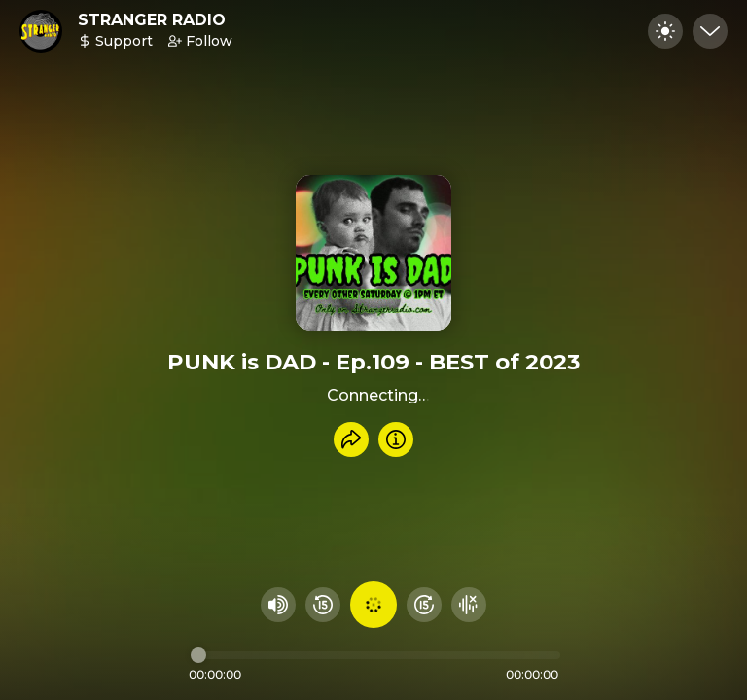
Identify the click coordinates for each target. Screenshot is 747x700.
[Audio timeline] (375, 655)
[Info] (396, 439)
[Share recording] (351, 439)
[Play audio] (373, 605)
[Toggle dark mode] (665, 31)
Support (115, 41)
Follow (200, 41)
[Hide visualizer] (469, 605)
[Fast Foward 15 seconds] (424, 605)
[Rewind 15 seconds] (323, 605)
